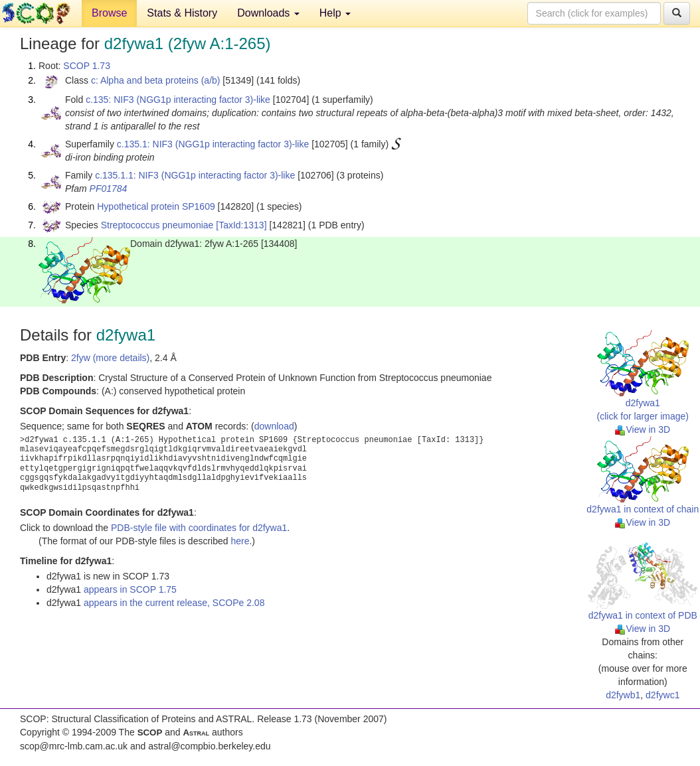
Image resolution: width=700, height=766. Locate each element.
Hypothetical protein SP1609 (156, 206)
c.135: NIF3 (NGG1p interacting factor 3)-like (178, 100)
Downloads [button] (268, 13)
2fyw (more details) (110, 358)
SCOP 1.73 (87, 66)
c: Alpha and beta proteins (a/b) (156, 80)
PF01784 (109, 189)
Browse (109, 13)
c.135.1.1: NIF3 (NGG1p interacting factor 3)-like (195, 175)
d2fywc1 (662, 695)
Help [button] (335, 13)
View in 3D (643, 429)
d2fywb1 (623, 695)
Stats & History (182, 13)
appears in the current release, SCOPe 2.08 (174, 603)
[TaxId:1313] (241, 225)
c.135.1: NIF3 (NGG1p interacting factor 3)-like (213, 144)
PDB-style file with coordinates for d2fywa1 (199, 528)
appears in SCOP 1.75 (130, 589)
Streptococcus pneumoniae (157, 225)
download (274, 426)
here (240, 541)
